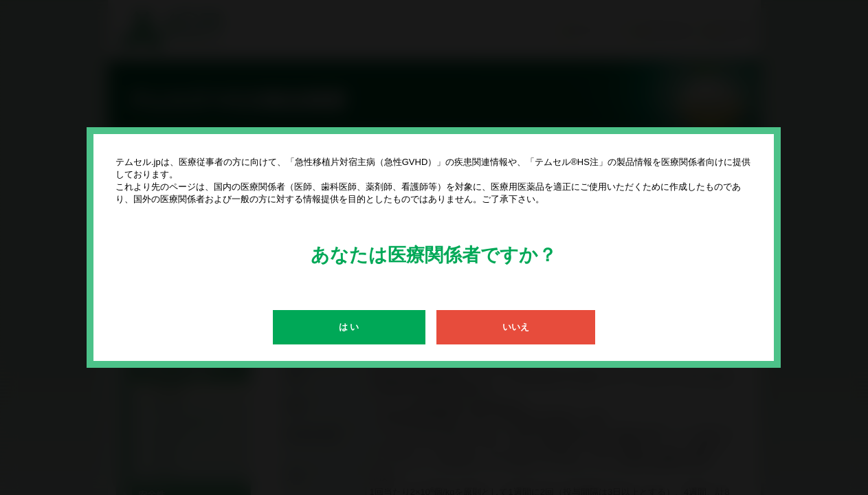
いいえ (516, 327)
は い (349, 327)
